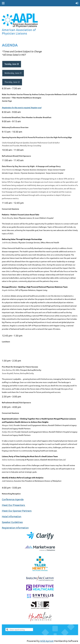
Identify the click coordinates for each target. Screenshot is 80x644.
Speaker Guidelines (12, 522)
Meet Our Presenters (14, 505)
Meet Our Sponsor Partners (17, 511)
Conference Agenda (13, 499)
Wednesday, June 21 (13, 73)
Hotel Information (12, 516)
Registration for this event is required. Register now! (22, 108)
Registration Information (15, 528)
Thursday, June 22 (12, 82)
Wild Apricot (47, 641)
